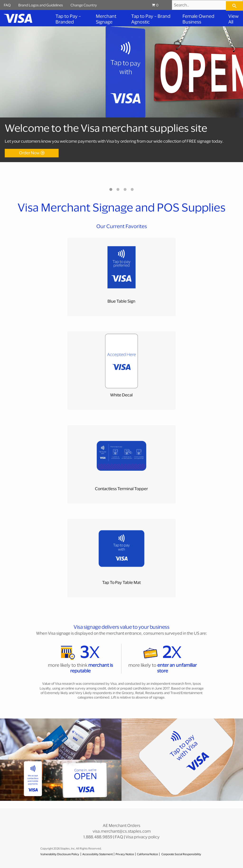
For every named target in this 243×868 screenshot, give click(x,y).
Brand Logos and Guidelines (41, 5)
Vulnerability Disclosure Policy (60, 854)
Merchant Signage (106, 19)
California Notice (147, 854)
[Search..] (207, 5)
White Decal (121, 395)
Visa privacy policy (143, 837)
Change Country (84, 5)
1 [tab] (111, 189)
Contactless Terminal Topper (121, 489)
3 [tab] (125, 189)
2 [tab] (118, 189)
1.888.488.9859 (98, 837)
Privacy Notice (125, 854)
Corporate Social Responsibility (181, 854)
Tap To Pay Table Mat (121, 582)
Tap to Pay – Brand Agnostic (151, 19)
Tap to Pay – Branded (68, 19)
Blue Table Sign (121, 301)
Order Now (29, 153)
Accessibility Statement (98, 854)
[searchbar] (234, 6)
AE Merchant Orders (121, 825)
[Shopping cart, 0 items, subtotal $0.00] (160, 5)
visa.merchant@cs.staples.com (122, 831)
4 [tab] (132, 189)
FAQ (7, 5)
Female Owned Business (198, 19)
